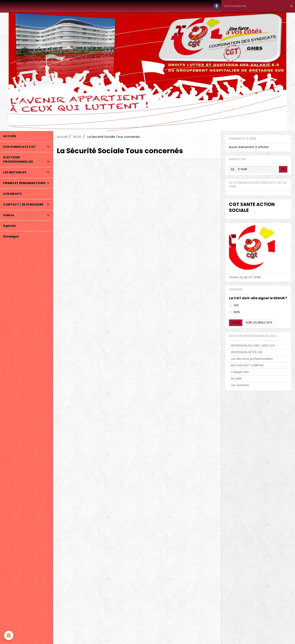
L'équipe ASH (240, 372)
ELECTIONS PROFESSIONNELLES (18, 160)
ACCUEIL (10, 136)
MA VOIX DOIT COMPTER (247, 365)
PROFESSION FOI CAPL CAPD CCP (253, 346)
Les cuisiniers (240, 385)
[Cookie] (9, 635)
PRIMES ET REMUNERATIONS (24, 183)
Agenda (9, 226)
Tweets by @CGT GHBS (245, 277)
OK (283, 169)
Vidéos (9, 215)
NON (234, 312)
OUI (234, 305)
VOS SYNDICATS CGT (19, 147)
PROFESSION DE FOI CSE (247, 352)
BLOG (77, 137)
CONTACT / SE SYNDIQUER (23, 205)
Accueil (62, 137)
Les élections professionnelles (252, 359)
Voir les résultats (259, 323)
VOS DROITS (12, 194)
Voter (236, 323)
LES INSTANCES (15, 172)
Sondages (11, 236)
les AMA (236, 379)
